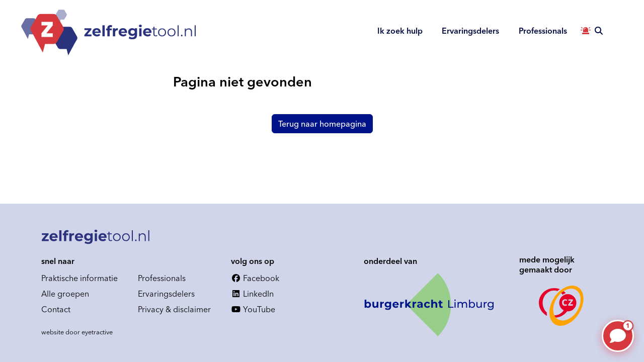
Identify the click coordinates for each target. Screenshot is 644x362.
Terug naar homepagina (322, 124)
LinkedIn (252, 294)
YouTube (253, 309)
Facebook (255, 278)
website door (77, 332)
